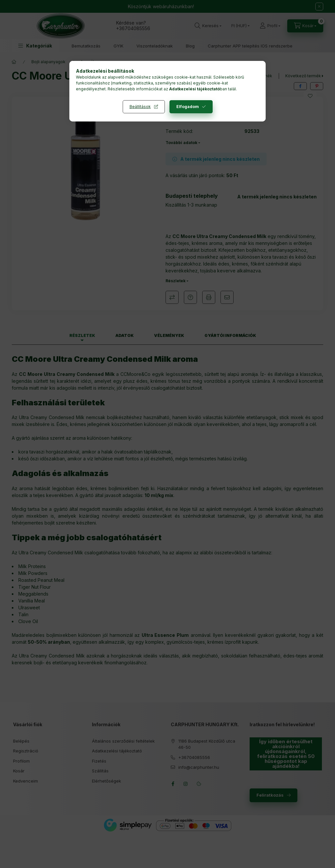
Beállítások (140, 107)
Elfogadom (188, 107)
